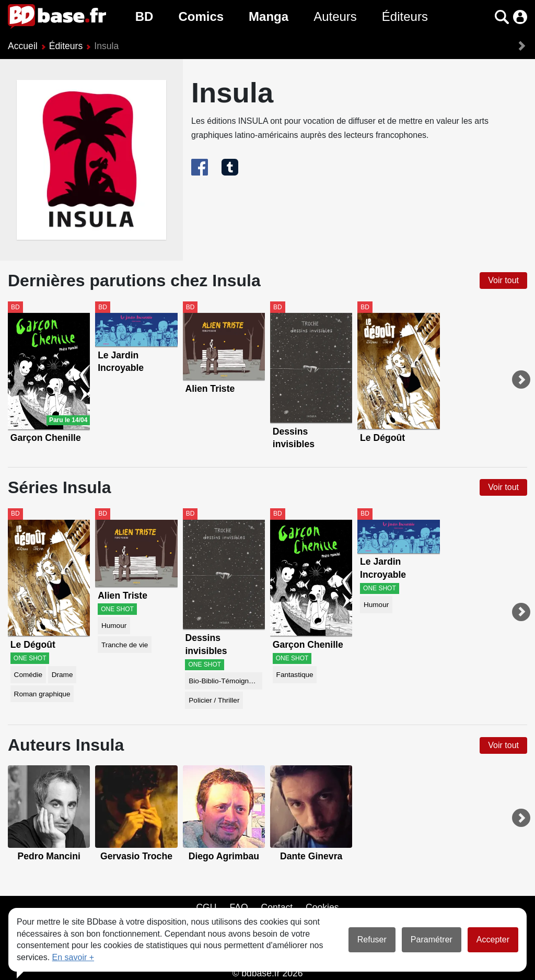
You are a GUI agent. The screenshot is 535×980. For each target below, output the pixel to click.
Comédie (28, 675)
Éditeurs (405, 16)
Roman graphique (42, 694)
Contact (277, 907)
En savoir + (73, 957)
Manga (269, 16)
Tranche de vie (125, 645)
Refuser (372, 940)
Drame (62, 675)
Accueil (23, 46)
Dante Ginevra (311, 856)
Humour (114, 626)
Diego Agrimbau (224, 856)
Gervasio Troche (136, 856)
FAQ (239, 907)
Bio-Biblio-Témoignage (225, 681)
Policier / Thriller (214, 700)
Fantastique (295, 675)
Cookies (322, 907)
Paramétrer (432, 940)
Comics (201, 16)
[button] (502, 17)
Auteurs (335, 16)
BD (144, 16)
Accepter (493, 940)
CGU (206, 907)
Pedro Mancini (49, 856)
